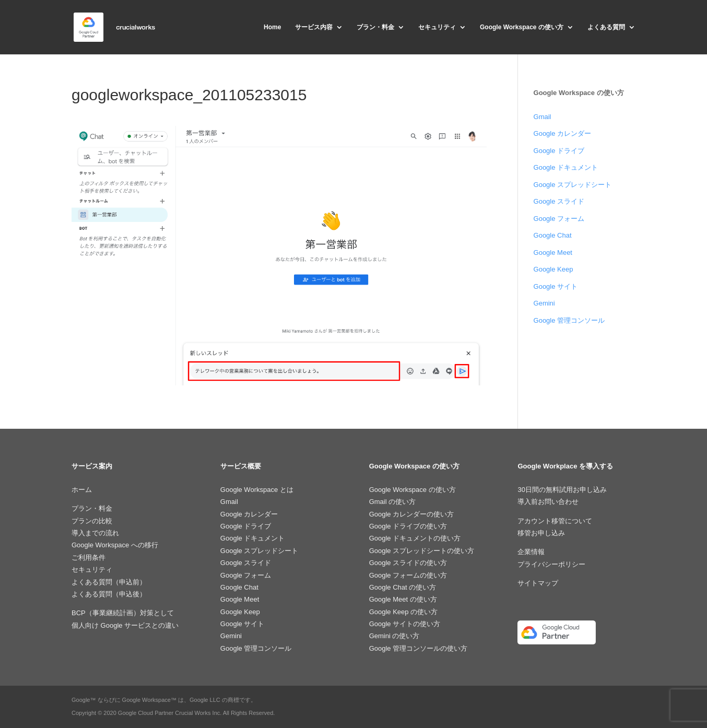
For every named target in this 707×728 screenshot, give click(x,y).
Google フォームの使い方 (408, 575)
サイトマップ (538, 583)
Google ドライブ (559, 151)
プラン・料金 (375, 27)
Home (272, 27)
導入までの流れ (95, 533)
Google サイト (556, 286)
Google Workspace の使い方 (522, 27)
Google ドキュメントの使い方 (415, 538)
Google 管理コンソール (569, 320)
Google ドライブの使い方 (408, 526)
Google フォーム (559, 219)
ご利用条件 (89, 557)
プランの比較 (92, 521)
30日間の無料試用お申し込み (562, 490)
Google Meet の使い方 (403, 599)
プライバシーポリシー (551, 564)
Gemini (544, 303)
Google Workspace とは (257, 490)
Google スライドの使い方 (408, 563)
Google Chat (553, 235)
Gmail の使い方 (393, 502)
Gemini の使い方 (394, 636)
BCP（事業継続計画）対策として (123, 613)
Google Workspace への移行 (115, 545)
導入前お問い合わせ (548, 502)
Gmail (543, 117)
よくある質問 (606, 27)
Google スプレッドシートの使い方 (422, 551)
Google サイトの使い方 (405, 624)
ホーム (82, 490)
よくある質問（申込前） (109, 582)
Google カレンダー (563, 133)
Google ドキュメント (566, 167)
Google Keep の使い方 (404, 612)
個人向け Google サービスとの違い (125, 625)
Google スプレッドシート (573, 185)
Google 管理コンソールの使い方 (419, 648)
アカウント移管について (555, 521)
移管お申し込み (541, 533)
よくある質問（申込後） (109, 594)
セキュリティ (437, 27)
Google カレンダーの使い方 (412, 514)
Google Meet (553, 253)
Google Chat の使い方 (403, 587)
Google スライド (559, 201)
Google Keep (553, 269)
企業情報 (531, 552)
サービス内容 (314, 27)
